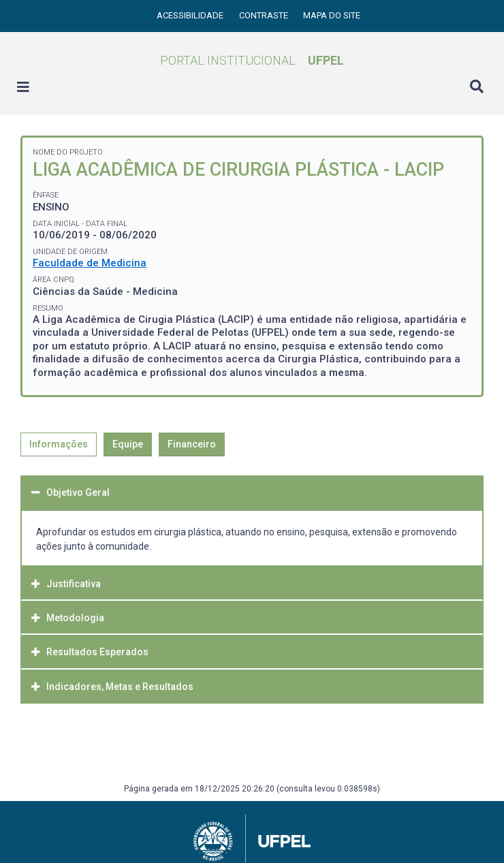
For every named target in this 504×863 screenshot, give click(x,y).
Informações (59, 444)
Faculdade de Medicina (90, 263)
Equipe (128, 444)
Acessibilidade (191, 15)
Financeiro (192, 444)
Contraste (265, 15)
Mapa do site (332, 15)
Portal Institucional (252, 60)
